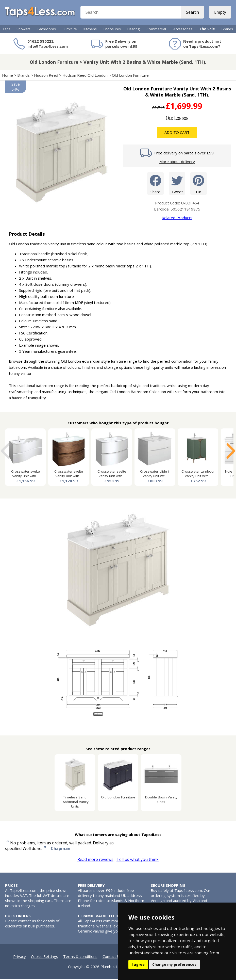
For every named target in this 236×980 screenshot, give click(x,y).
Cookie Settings (45, 957)
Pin (199, 184)
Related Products (177, 218)
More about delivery (177, 162)
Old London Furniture (130, 76)
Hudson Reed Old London (85, 76)
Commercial (156, 30)
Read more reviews (95, 860)
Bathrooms (47, 30)
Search (192, 13)
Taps (7, 30)
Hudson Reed (46, 76)
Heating (133, 30)
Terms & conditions (80, 957)
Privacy (20, 957)
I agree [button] (138, 964)
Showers (23, 30)
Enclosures (112, 30)
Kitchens (90, 30)
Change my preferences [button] (174, 964)
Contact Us (112, 957)
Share (155, 184)
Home (7, 76)
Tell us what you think (138, 860)
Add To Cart (177, 133)
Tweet (177, 184)
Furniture (70, 30)
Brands (227, 30)
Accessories (183, 30)
